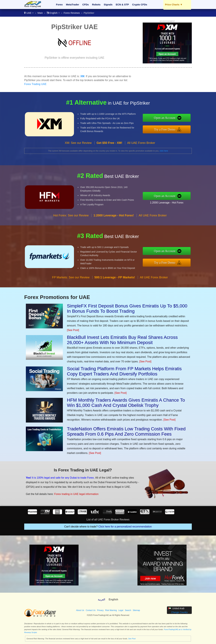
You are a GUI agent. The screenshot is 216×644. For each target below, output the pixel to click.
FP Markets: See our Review (71, 277)
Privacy (100, 610)
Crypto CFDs (140, 4)
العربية (101, 599)
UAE (29, 13)
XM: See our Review (78, 143)
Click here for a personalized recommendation (125, 527)
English (53, 13)
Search (128, 610)
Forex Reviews (72, 13)
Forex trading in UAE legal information (76, 494)
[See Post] (73, 330)
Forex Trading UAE (35, 84)
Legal (121, 610)
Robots (96, 4)
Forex (59, 4)
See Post (132, 639)
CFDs (85, 4)
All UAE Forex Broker (141, 143)
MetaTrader (72, 4)
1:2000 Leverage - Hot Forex (167, 203)
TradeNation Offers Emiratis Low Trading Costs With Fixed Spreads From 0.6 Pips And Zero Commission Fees (126, 431)
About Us (80, 610)
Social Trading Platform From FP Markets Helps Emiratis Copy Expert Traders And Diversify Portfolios (124, 371)
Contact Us (91, 610)
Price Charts (174, 4)
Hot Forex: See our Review (71, 215)
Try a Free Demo (165, 129)
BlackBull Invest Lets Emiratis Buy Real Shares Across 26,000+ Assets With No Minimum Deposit (122, 340)
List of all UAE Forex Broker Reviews (108, 520)
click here (164, 151)
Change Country (179, 612)
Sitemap (136, 610)
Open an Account (165, 118)
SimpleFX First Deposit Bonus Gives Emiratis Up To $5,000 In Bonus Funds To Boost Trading (127, 309)
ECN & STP (122, 4)
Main (40, 13)
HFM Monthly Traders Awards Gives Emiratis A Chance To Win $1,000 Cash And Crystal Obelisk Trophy (126, 403)
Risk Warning (111, 610)
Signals (108, 4)
